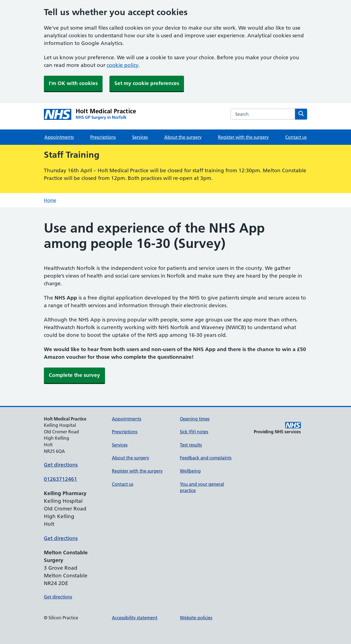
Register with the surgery (243, 137)
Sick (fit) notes (194, 432)
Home (50, 200)
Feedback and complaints (206, 458)
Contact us (296, 137)
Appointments (59, 137)
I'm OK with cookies (73, 83)
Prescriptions (103, 137)
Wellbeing (190, 471)
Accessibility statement (135, 618)
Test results (191, 445)
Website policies (196, 618)
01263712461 (60, 479)
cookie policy (123, 65)
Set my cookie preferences (147, 83)
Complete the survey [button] (74, 375)
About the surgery (183, 137)
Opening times (195, 419)
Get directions (61, 465)
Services (140, 137)
